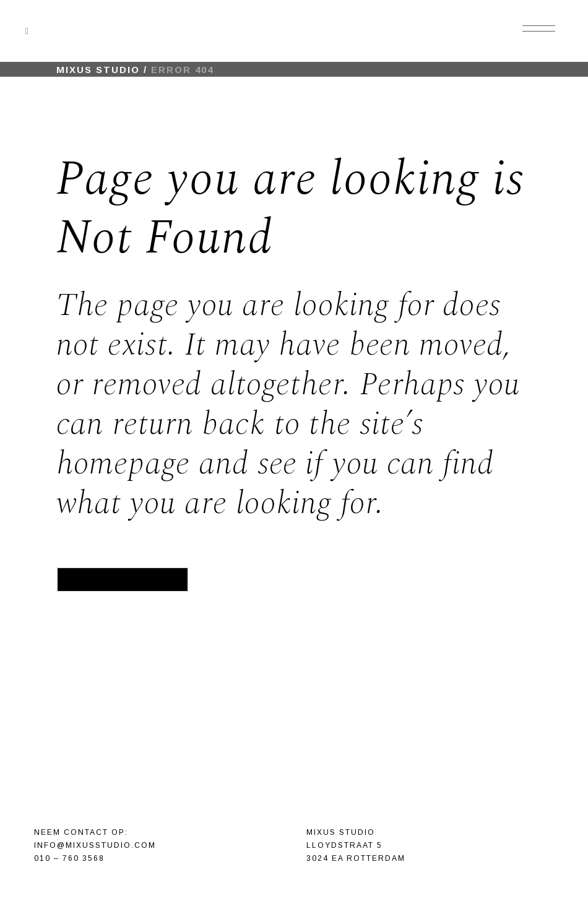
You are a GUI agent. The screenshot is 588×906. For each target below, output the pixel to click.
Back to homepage (123, 579)
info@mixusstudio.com (95, 845)
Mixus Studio (98, 70)
